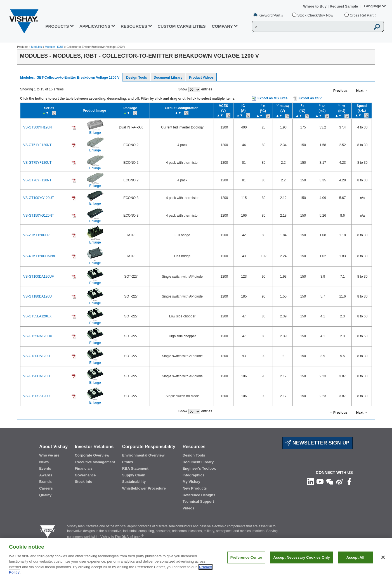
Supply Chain (134, 475)
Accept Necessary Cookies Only (301, 560)
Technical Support (198, 501)
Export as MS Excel (273, 98)
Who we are (49, 455)
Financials (84, 468)
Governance (85, 475)
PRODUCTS (57, 26)
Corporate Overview (92, 455)
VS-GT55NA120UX (38, 336)
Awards (46, 475)
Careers (46, 488)
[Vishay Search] (311, 27)
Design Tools (136, 78)
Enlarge (95, 133)
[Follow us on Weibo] (340, 481)
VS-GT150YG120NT (39, 216)
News (44, 462)
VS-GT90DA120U (36, 376)
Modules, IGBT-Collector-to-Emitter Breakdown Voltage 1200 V (70, 78)
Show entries (195, 90)
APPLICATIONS (95, 26)
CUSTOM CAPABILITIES (182, 26)
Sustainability (134, 482)
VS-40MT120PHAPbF (40, 256)
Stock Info (83, 482)
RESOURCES (134, 26)
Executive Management (95, 462)
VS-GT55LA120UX (37, 316)
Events (45, 468)
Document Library (168, 78)
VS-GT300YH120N (37, 127)
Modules (37, 47)
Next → (362, 91)
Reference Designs (199, 495)
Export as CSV (308, 99)
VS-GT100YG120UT (39, 198)
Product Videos (201, 78)
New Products (195, 488)
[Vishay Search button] (377, 27)
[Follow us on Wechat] (330, 481)
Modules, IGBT (54, 47)
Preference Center (246, 560)
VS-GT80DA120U (36, 356)
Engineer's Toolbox (199, 468)
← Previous (338, 91)
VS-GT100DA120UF (38, 277)
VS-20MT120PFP (36, 235)
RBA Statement (135, 468)
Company (223, 26)
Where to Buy (315, 6)
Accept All (355, 560)
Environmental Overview (143, 455)
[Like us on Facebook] (349, 481)
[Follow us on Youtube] (320, 481)
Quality (45, 495)
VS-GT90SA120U (36, 396)
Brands (45, 482)
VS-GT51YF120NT (37, 145)
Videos (188, 508)
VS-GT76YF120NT (37, 180)
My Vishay (191, 482)
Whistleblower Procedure (144, 488)
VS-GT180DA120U (37, 296)
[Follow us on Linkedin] (310, 481)
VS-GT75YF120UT (37, 163)
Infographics (193, 475)
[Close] (383, 560)
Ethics (128, 462)
